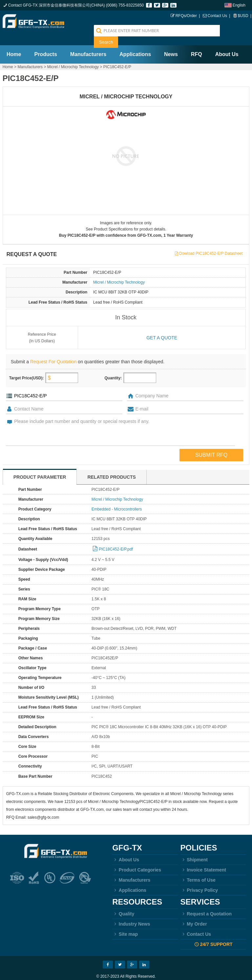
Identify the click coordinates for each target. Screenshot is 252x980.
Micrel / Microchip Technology (73, 55)
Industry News (131, 912)
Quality (123, 902)
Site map (125, 923)
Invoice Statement (203, 858)
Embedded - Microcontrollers (117, 498)
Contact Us (217, 16)
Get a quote (162, 326)
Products (45, 43)
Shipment (194, 848)
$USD (243, 16)
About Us (227, 43)
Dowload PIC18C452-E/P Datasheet (211, 242)
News (171, 43)
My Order (194, 912)
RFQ (197, 43)
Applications (135, 43)
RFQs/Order (186, 16)
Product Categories (137, 858)
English (239, 5)
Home (14, 43)
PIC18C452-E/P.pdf (116, 538)
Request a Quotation (206, 902)
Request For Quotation (53, 350)
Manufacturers (88, 43)
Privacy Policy (199, 879)
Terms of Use (198, 869)
